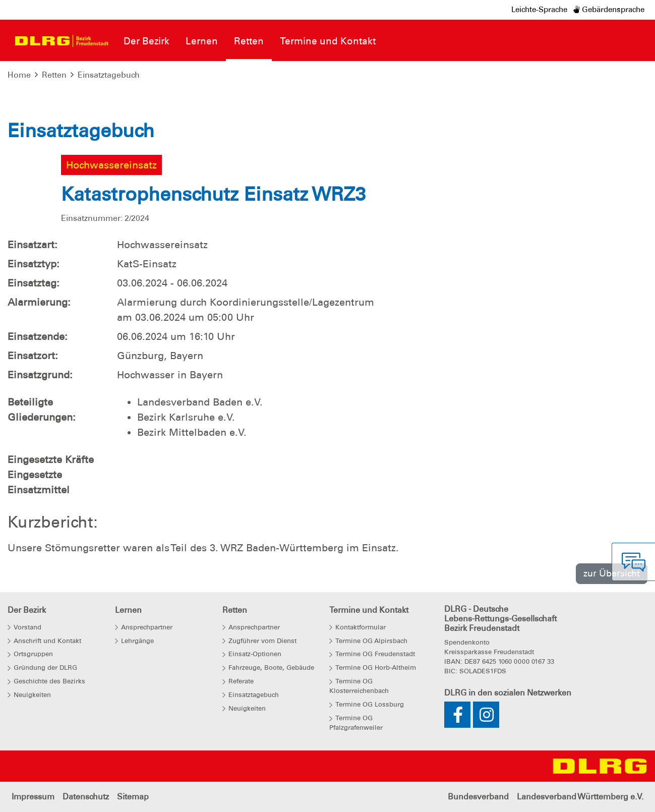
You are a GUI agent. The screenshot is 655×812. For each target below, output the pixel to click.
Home (19, 75)
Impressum (33, 797)
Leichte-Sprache (539, 10)
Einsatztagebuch (109, 75)
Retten (54, 75)
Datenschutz (86, 797)
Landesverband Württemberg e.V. (580, 797)
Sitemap (133, 797)
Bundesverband (478, 797)
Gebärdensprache (609, 10)
